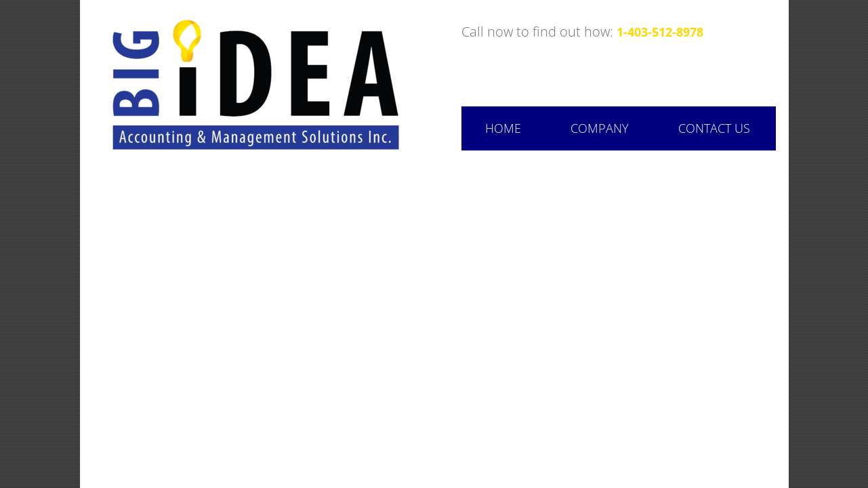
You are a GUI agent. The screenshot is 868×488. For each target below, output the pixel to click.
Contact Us (714, 128)
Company (600, 128)
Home (503, 128)
